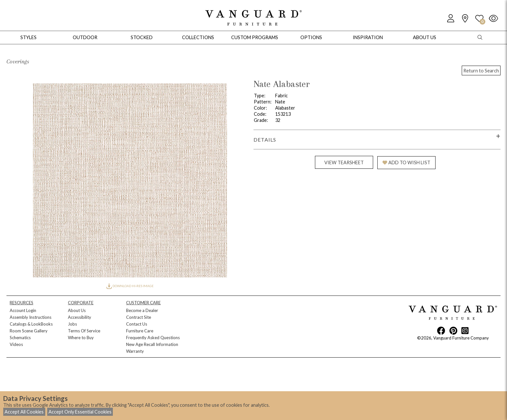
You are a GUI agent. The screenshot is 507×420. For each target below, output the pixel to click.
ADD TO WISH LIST (406, 162)
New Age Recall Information (152, 344)
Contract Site (139, 317)
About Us (77, 310)
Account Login (23, 310)
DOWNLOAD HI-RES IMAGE (130, 286)
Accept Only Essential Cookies (80, 412)
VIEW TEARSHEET (344, 162)
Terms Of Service (84, 331)
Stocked (142, 37)
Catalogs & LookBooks (31, 324)
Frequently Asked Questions (153, 338)
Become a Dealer (142, 310)
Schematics (20, 338)
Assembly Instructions (31, 317)
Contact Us (137, 324)
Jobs (72, 324)
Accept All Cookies (24, 412)
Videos (16, 344)
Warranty (135, 351)
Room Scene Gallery (29, 331)
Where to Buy (81, 338)
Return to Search (481, 71)
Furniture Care (140, 331)
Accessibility (80, 317)
